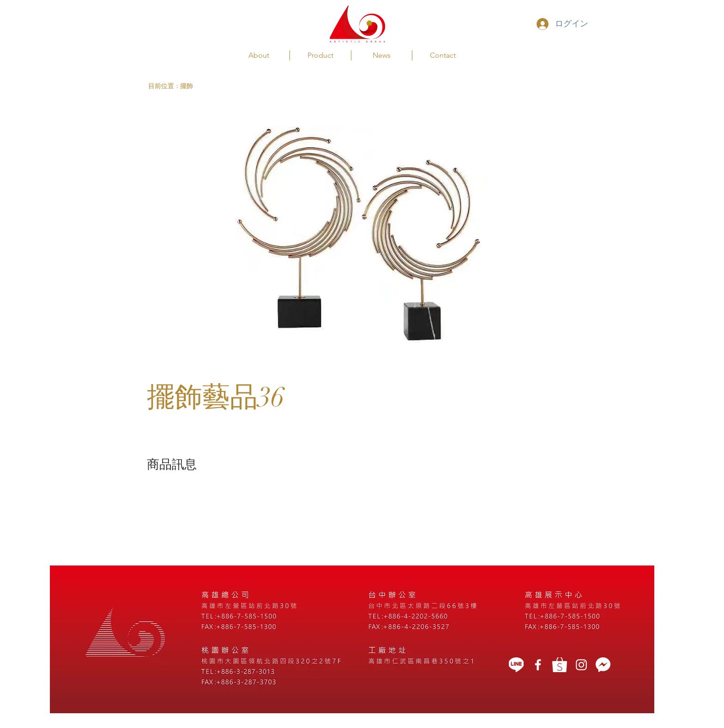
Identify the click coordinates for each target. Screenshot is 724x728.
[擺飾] (198, 86)
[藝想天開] (538, 665)
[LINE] (516, 665)
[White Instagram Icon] (581, 665)
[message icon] (603, 665)
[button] (164, 86)
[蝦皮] (560, 665)
